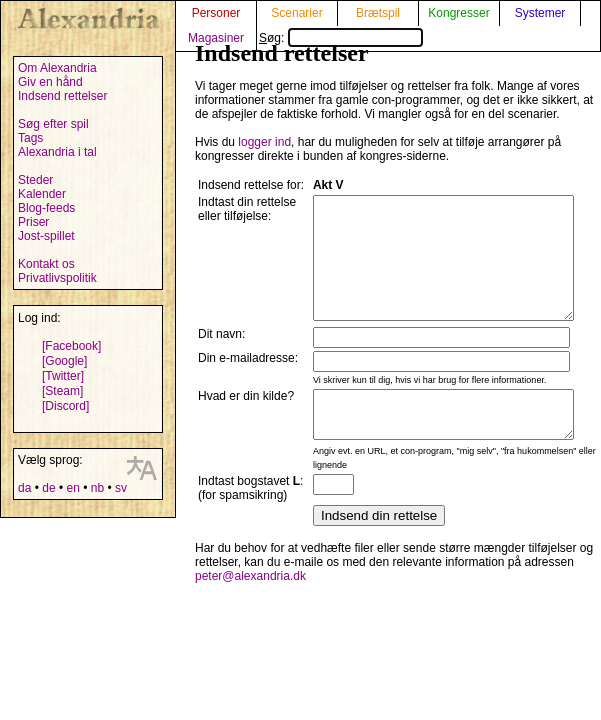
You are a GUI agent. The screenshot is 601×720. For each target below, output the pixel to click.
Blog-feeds (46, 208)
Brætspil (378, 13)
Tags (30, 138)
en (72, 488)
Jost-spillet (46, 236)
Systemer (540, 13)
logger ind (264, 142)
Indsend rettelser (62, 96)
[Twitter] (63, 376)
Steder (35, 180)
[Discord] (65, 406)
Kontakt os (46, 264)
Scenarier (296, 13)
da (24, 488)
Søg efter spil (53, 124)
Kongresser (458, 13)
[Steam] (62, 391)
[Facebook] (71, 346)
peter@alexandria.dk (250, 637)
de (48, 488)
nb (97, 488)
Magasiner (216, 38)
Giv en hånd (50, 82)
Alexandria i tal (57, 152)
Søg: (341, 38)
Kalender (42, 194)
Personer (216, 13)
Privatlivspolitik (57, 278)
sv (121, 488)
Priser (33, 222)
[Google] (64, 361)
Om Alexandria (57, 68)
